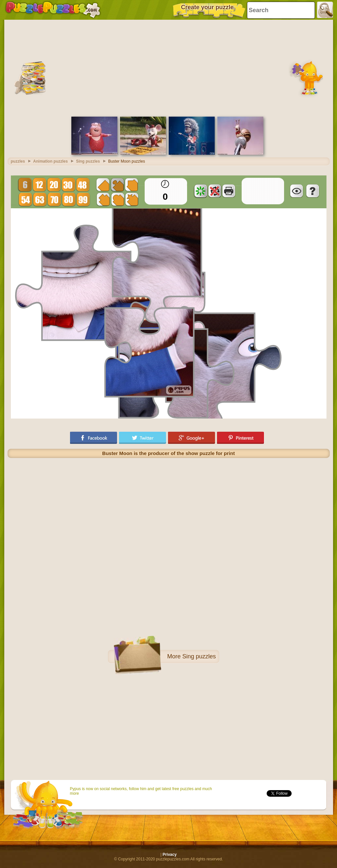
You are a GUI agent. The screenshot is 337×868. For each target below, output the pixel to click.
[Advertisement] (169, 67)
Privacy (169, 855)
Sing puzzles (199, 656)
